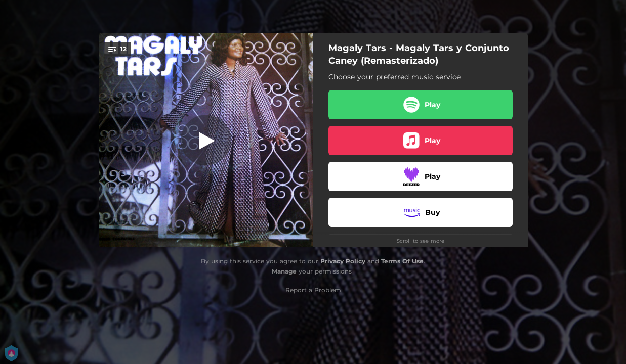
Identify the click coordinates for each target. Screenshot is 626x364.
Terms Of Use (402, 261)
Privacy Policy (343, 261)
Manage (284, 271)
